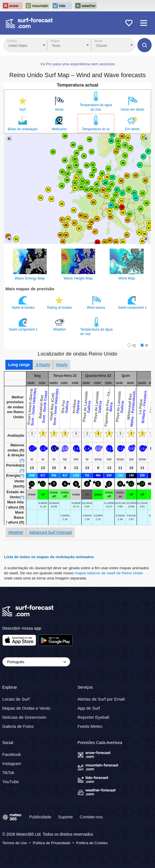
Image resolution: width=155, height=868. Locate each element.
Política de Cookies (92, 843)
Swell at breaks (24, 302)
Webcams (59, 129)
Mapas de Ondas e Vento (26, 708)
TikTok (8, 773)
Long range (19, 365)
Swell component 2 (24, 324)
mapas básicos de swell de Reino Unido (109, 573)
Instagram (12, 763)
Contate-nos (91, 817)
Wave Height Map (78, 278)
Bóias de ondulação (23, 129)
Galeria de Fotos (18, 726)
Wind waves (96, 302)
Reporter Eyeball (94, 717)
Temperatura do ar (96, 129)
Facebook (12, 754)
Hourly (62, 365)
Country (12, 41)
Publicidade (40, 817)
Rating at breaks (60, 302)
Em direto (132, 129)
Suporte (66, 817)
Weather (60, 324)
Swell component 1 (133, 302)
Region (55, 41)
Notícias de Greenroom (24, 717)
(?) (22, 460)
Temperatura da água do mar (96, 107)
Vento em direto (132, 110)
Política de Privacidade (52, 843)
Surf (23, 110)
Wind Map (127, 278)
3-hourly (43, 365)
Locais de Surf (16, 699)
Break (98, 41)
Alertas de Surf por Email (101, 699)
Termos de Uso (15, 843)
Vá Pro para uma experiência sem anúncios (78, 64)
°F (146, 346)
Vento (59, 110)
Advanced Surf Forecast (50, 532)
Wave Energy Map (29, 278)
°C (134, 346)
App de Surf (89, 708)
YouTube (11, 782)
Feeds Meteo (90, 726)
